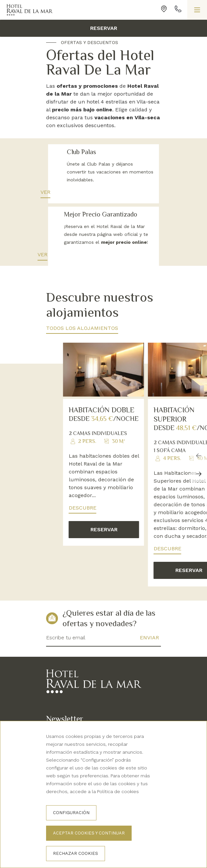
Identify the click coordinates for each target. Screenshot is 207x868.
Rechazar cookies (76, 853)
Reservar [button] (104, 537)
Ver (58, 192)
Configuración (71, 813)
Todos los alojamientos (82, 336)
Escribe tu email (66, 645)
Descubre (83, 516)
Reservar (104, 28)
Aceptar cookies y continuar (89, 833)
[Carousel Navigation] (199, 473)
